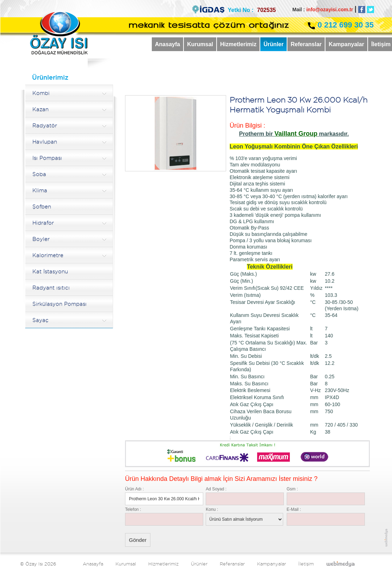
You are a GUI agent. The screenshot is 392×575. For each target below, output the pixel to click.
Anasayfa (167, 44)
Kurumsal (200, 44)
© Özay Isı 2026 (38, 564)
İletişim (306, 564)
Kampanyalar (346, 44)
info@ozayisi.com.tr (330, 10)
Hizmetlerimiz (238, 44)
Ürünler (273, 44)
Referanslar (306, 44)
